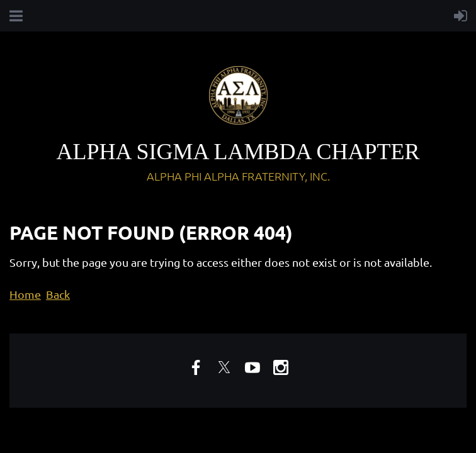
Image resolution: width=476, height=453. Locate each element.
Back (58, 294)
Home (25, 294)
